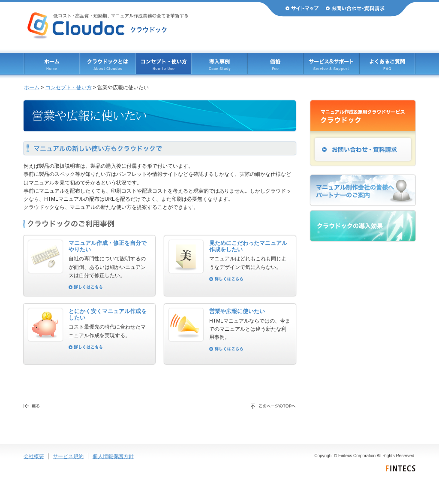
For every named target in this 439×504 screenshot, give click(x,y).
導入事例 (219, 63)
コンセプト (164, 63)
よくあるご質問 (387, 63)
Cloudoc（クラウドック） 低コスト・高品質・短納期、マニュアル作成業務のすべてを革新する (108, 26)
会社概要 (34, 456)
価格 (275, 63)
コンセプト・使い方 (69, 88)
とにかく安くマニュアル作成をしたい (108, 314)
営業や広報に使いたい (237, 311)
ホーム (52, 63)
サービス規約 (68, 456)
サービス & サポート (331, 63)
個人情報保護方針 (113, 456)
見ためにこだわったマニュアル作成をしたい (248, 246)
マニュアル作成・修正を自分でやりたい (108, 246)
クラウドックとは (108, 63)
